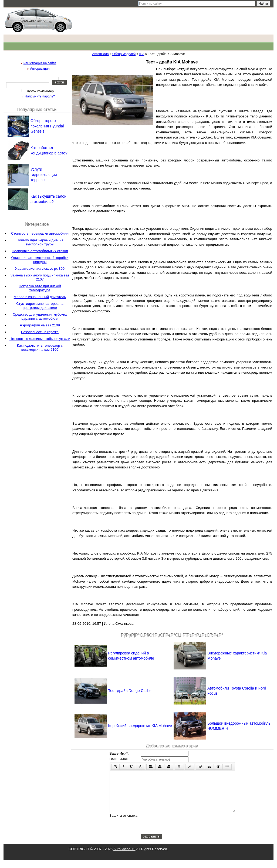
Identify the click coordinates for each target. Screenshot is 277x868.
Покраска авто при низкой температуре (40, 288)
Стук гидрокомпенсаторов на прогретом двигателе (40, 306)
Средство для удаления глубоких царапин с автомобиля (40, 316)
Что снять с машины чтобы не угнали (40, 339)
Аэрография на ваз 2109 (40, 325)
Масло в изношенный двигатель (40, 297)
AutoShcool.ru (124, 857)
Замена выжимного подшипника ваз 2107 (40, 277)
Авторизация (40, 69)
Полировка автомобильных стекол (40, 251)
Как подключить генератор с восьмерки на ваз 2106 (40, 347)
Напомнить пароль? (40, 96)
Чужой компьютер (40, 91)
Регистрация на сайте (40, 63)
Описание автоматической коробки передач (40, 260)
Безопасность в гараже (40, 332)
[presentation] (182, 832)
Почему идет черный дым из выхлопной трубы (40, 242)
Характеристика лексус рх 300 (40, 268)
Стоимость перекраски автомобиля (40, 233)
